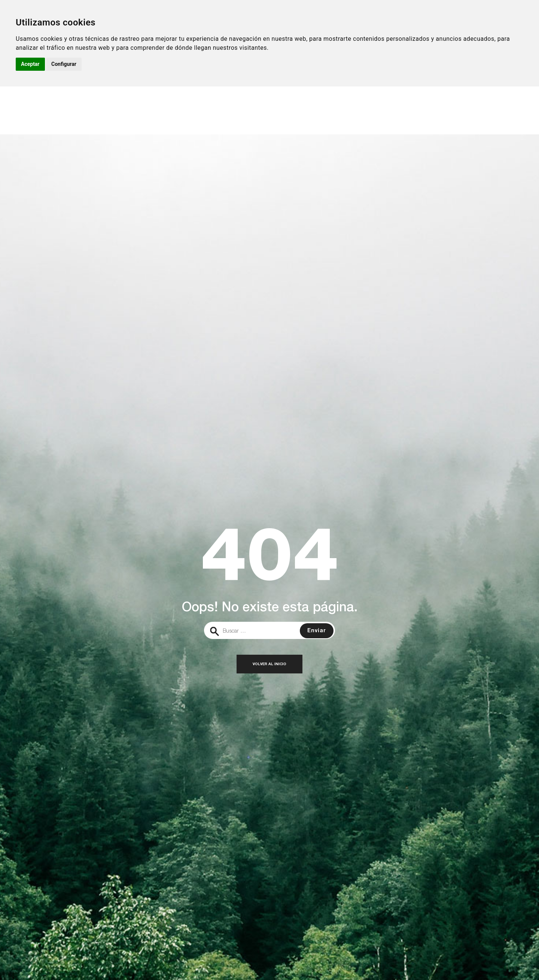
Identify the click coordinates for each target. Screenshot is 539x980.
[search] (269, 630)
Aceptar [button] (30, 64)
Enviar (317, 631)
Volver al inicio (269, 664)
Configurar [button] (64, 64)
